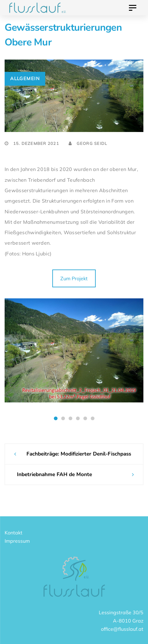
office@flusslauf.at (122, 629)
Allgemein (25, 78)
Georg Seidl (88, 143)
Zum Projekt (74, 278)
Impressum (17, 541)
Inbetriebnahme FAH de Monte (54, 474)
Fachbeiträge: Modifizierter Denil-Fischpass (79, 454)
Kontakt (14, 533)
